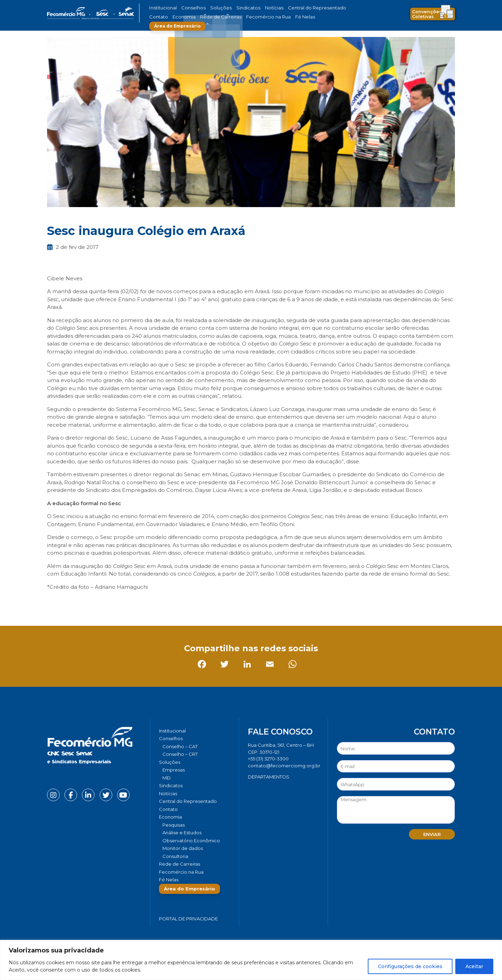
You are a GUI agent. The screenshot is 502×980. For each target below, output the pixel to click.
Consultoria (175, 856)
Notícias (257, 8)
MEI (166, 778)
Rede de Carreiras (192, 17)
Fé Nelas (265, 17)
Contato (332, 8)
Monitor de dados (183, 848)
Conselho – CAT (180, 746)
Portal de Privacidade (188, 919)
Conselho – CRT (180, 754)
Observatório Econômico (191, 841)
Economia (159, 17)
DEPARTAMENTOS (269, 777)
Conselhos (189, 8)
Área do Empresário (305, 17)
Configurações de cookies (410, 966)
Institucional (162, 8)
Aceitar (474, 966)
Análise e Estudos (182, 833)
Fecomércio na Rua (233, 17)
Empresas (174, 770)
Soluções (212, 8)
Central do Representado (295, 8)
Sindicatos (235, 8)
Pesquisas (174, 825)
